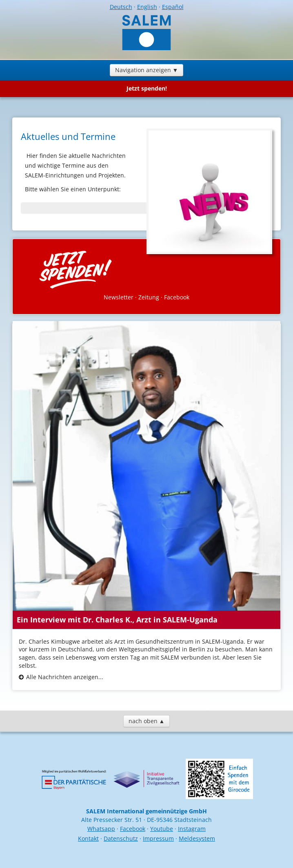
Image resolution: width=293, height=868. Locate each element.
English (147, 7)
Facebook (177, 297)
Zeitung (149, 297)
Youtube (162, 829)
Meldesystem (197, 838)
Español (173, 7)
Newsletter (119, 297)
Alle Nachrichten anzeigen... (65, 677)
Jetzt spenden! (147, 88)
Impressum (158, 838)
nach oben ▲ (147, 721)
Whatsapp (101, 829)
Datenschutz (121, 838)
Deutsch (121, 7)
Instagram (192, 829)
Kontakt (88, 838)
